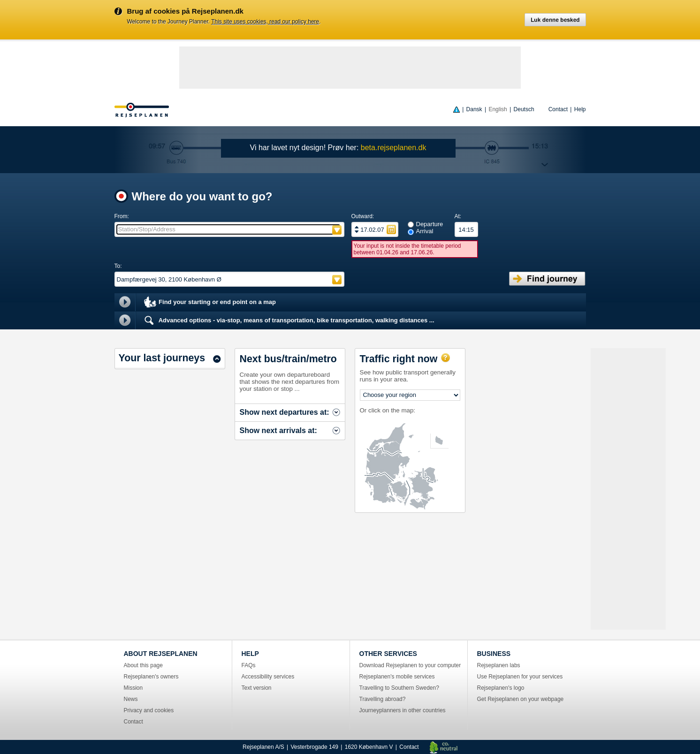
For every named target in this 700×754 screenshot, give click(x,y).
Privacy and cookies (149, 710)
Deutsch (524, 109)
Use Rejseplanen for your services (520, 677)
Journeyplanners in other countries (403, 710)
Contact (558, 109)
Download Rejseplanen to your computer (410, 665)
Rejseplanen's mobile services (397, 677)
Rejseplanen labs (499, 665)
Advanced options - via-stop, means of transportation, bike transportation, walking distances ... (289, 320)
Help (580, 109)
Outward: (363, 216)
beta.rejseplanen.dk (394, 148)
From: (122, 216)
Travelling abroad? (383, 699)
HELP (250, 654)
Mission (133, 688)
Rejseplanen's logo (501, 688)
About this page (143, 665)
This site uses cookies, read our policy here (265, 22)
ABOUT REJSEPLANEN (161, 654)
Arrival (425, 231)
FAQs (249, 665)
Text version (257, 688)
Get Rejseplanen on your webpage (521, 699)
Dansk (474, 109)
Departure (430, 224)
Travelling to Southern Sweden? (399, 688)
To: (118, 266)
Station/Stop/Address (147, 229)
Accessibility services (268, 677)
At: (458, 216)
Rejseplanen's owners (151, 677)
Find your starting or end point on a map (209, 303)
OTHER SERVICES (388, 654)
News (131, 699)
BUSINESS (494, 654)
